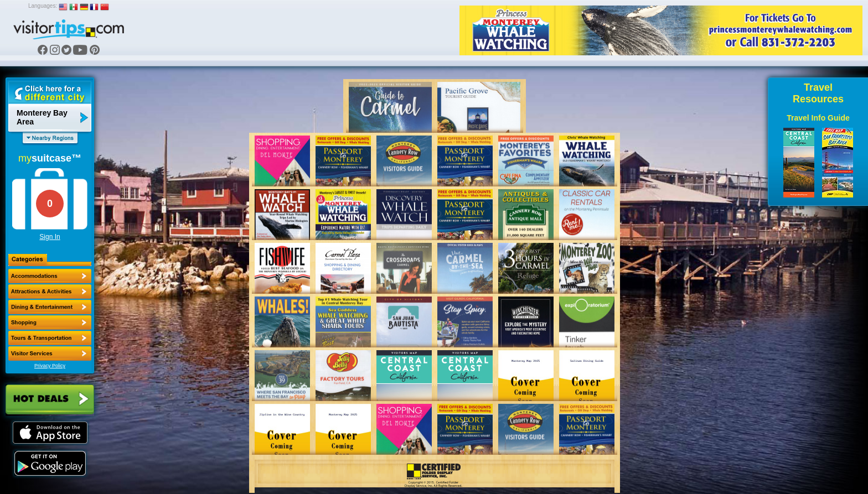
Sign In (50, 237)
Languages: (43, 6)
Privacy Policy (50, 366)
